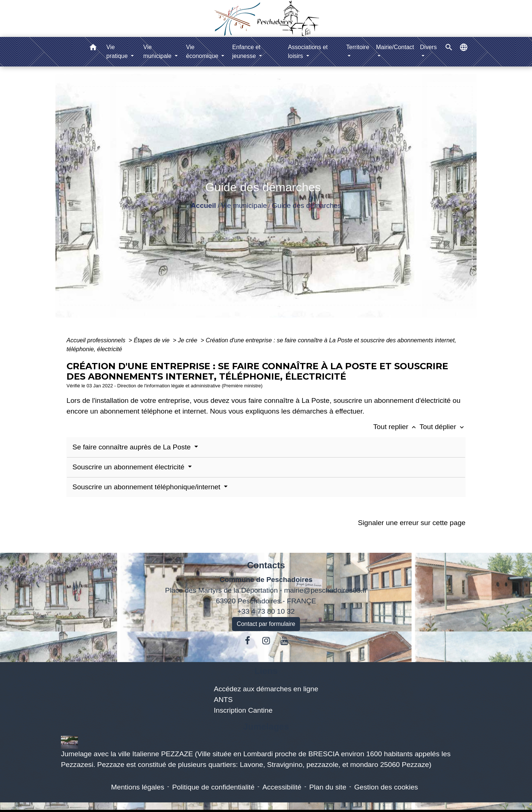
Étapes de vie (152, 340)
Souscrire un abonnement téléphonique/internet (147, 487)
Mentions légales (138, 787)
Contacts (266, 565)
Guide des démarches (307, 205)
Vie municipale (244, 205)
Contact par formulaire (266, 624)
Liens (266, 671)
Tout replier (396, 427)
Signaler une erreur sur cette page (412, 523)
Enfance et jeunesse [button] (247, 52)
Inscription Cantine (243, 710)
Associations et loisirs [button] (308, 52)
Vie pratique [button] (118, 52)
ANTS (223, 700)
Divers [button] (428, 47)
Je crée (189, 340)
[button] (93, 49)
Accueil (203, 205)
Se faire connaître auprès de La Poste (132, 447)
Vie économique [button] (203, 52)
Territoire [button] (358, 47)
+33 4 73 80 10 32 (266, 611)
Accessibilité (282, 787)
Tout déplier (442, 427)
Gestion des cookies (386, 787)
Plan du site (328, 787)
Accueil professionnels (97, 340)
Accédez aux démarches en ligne (266, 689)
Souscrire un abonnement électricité (129, 467)
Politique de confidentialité (213, 787)
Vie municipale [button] (158, 52)
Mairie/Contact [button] (395, 47)
